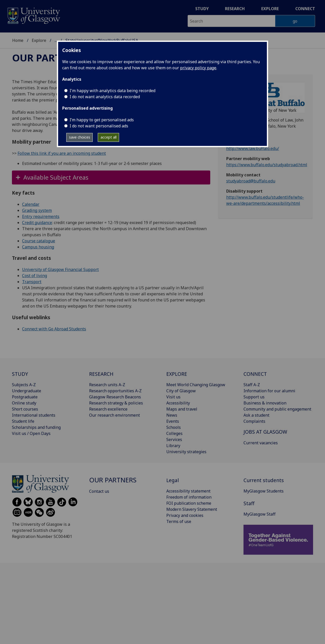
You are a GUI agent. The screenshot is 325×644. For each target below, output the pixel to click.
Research (235, 9)
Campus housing (38, 247)
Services (174, 439)
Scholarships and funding (36, 427)
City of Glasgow (181, 391)
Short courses (25, 409)
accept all (109, 137)
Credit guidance (37, 223)
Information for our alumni (269, 391)
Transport (32, 282)
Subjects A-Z (24, 385)
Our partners (49, 58)
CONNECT (255, 374)
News (172, 415)
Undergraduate (27, 391)
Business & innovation (265, 403)
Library (173, 446)
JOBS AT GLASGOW (265, 432)
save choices (80, 137)
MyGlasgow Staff (259, 514)
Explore (270, 9)
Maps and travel (182, 409)
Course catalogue (39, 241)
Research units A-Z (107, 385)
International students (34, 415)
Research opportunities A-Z (115, 391)
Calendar (31, 204)
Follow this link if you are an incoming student (62, 153)
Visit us (173, 397)
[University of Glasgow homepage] (33, 15)
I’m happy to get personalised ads (102, 120)
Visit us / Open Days (31, 433)
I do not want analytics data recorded (105, 97)
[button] (111, 177)
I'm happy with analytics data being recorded (112, 91)
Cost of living (35, 276)
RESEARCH (101, 374)
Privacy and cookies (185, 515)
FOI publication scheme (189, 503)
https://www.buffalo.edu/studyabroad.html (267, 165)
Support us (254, 397)
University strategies (186, 452)
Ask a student (256, 415)
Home (18, 40)
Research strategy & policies (116, 403)
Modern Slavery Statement (192, 509)
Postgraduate (25, 397)
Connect (305, 9)
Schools (174, 427)
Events (173, 421)
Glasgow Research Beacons (115, 397)
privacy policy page (198, 68)
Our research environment (115, 415)
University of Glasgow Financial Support (60, 269)
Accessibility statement (188, 491)
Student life (23, 421)
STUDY (20, 374)
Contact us (99, 491)
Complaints (254, 421)
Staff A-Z (252, 385)
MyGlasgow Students (264, 491)
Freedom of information (189, 497)
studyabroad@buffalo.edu (251, 181)
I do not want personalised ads (99, 126)
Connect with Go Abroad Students (54, 329)
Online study (24, 403)
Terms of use (179, 521)
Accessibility (178, 403)
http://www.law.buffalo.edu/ (253, 148)
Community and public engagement (277, 409)
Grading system (37, 210)
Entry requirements (41, 216)
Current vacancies (261, 443)
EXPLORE (177, 374)
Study (202, 9)
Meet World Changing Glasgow (196, 385)
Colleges (174, 433)
